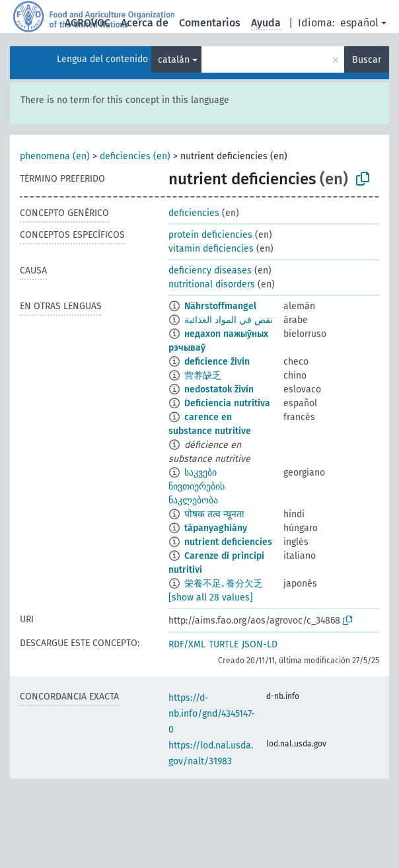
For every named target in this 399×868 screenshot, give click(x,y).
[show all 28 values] (211, 597)
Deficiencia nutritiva (227, 403)
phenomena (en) (55, 156)
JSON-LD (260, 644)
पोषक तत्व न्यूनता (214, 514)
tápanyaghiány (216, 528)
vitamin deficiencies (211, 249)
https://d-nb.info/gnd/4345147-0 (212, 714)
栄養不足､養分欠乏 (224, 584)
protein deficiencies (210, 235)
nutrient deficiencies (228, 542)
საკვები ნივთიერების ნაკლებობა (197, 487)
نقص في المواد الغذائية (229, 320)
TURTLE (224, 644)
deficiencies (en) (135, 156)
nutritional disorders (212, 284)
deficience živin (217, 362)
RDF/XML (187, 644)
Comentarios (210, 23)
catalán (174, 60)
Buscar (367, 60)
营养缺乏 (203, 376)
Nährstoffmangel (220, 306)
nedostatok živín (219, 389)
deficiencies (194, 213)
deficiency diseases (210, 271)
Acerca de (145, 23)
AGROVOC (88, 23)
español (359, 23)
